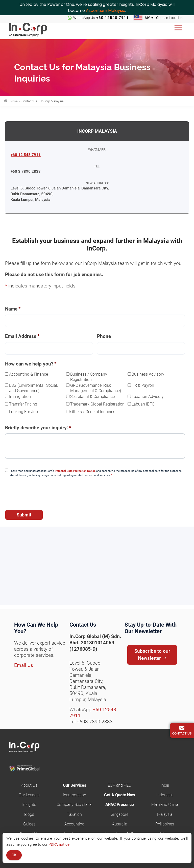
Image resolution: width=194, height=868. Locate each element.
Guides (29, 824)
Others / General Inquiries (93, 412)
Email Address (22, 336)
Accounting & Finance (29, 374)
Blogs (29, 814)
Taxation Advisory (148, 397)
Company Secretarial (74, 805)
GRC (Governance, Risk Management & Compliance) (96, 388)
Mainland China (165, 805)
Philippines (165, 824)
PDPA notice (59, 844)
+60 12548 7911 (113, 18)
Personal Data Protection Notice (75, 471)
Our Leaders (29, 795)
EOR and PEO (119, 785)
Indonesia (165, 795)
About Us (29, 785)
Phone (104, 336)
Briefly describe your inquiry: (38, 428)
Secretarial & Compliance (92, 397)
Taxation (74, 814)
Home (13, 101)
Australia (120, 824)
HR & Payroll (143, 385)
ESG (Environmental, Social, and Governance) (33, 388)
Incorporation (75, 795)
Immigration (20, 397)
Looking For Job (23, 412)
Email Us (24, 665)
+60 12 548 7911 (26, 155)
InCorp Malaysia (34, 31)
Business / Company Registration (89, 377)
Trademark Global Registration (97, 404)
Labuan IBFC (143, 404)
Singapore (120, 814)
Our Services (75, 785)
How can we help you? (31, 364)
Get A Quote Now (120, 795)
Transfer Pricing (23, 404)
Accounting (74, 824)
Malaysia (165, 814)
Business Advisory (148, 374)
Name (13, 309)
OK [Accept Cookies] (14, 855)
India (165, 785)
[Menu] (178, 28)
